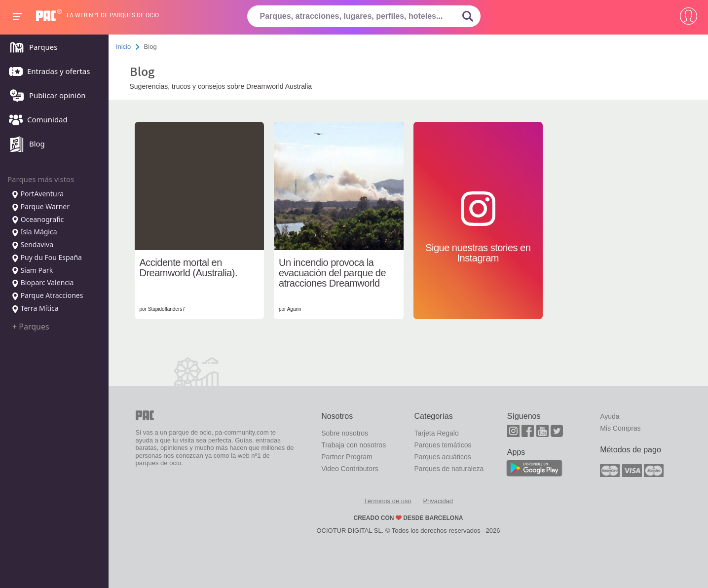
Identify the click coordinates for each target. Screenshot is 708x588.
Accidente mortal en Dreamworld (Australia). (189, 268)
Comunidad (36, 120)
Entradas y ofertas (47, 72)
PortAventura (37, 194)
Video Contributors (350, 469)
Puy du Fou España (47, 258)
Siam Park (32, 271)
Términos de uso (388, 501)
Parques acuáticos (442, 457)
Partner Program (347, 457)
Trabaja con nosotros (354, 445)
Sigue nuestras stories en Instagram (478, 227)
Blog (24, 145)
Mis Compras (620, 428)
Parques (31, 48)
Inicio (123, 47)
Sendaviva (32, 245)
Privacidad (438, 501)
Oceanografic (37, 220)
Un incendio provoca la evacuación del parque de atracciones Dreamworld (332, 273)
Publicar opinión (45, 96)
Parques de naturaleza (449, 469)
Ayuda (610, 416)
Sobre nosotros (345, 433)
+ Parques (31, 327)
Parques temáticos (443, 445)
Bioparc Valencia (42, 283)
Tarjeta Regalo (436, 433)
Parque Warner (40, 207)
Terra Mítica (35, 309)
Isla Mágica (34, 232)
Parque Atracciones (47, 296)
